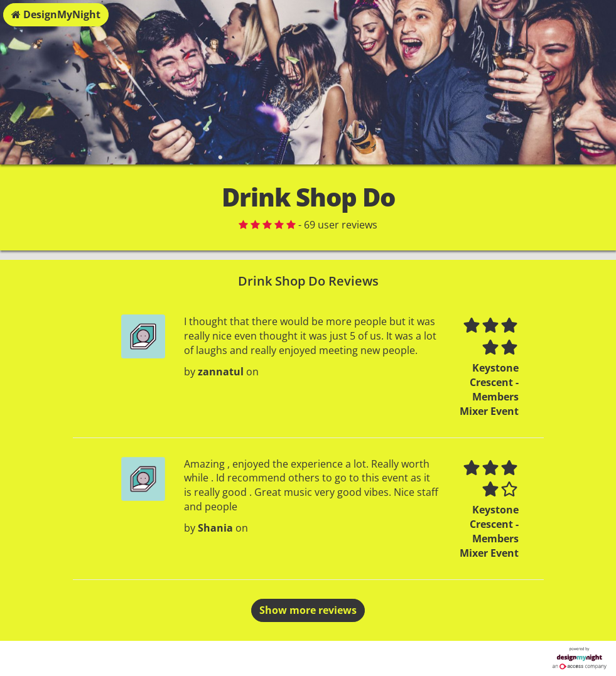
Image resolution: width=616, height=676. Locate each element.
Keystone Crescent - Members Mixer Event (489, 389)
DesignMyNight (56, 14)
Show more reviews (308, 610)
